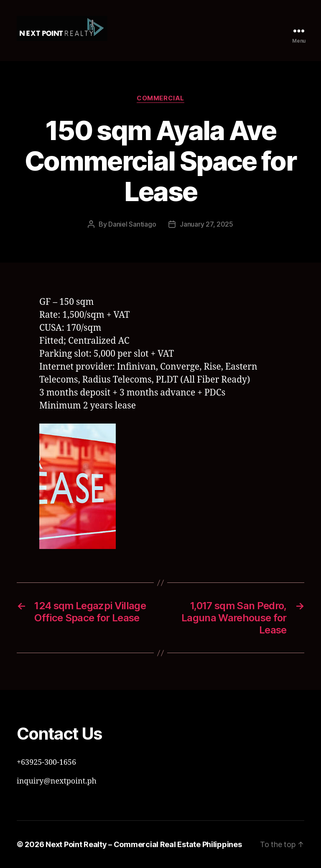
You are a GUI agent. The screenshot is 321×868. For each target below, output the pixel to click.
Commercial (160, 98)
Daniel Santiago (132, 224)
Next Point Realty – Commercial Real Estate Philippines (144, 844)
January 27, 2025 (206, 224)
